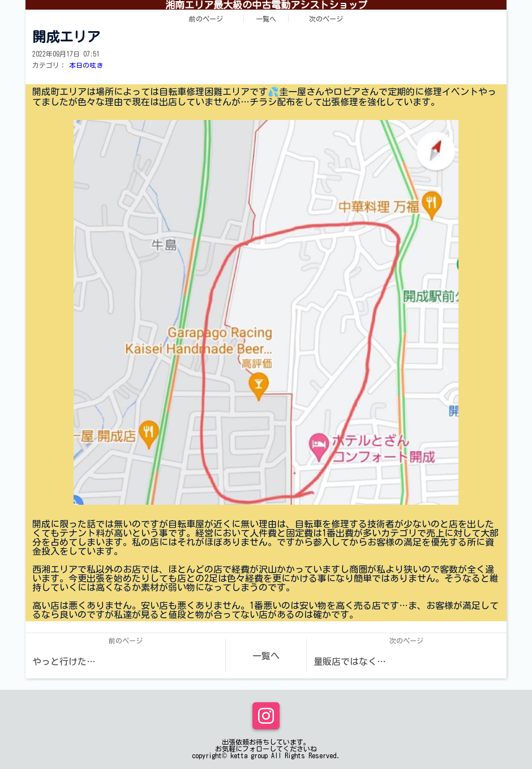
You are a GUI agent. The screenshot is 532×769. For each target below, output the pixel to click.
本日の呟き (86, 65)
